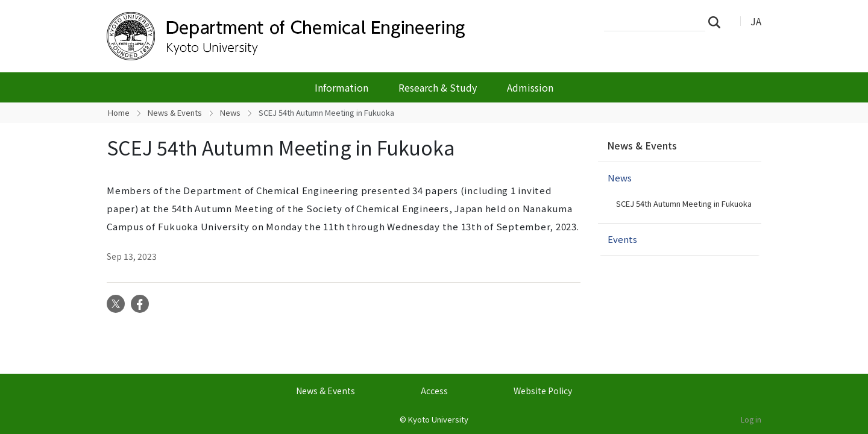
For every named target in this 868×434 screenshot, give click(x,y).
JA (756, 21)
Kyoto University (438, 419)
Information (341, 87)
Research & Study (438, 87)
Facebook (140, 304)
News (230, 112)
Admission (530, 87)
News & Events (175, 112)
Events (622, 239)
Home (119, 112)
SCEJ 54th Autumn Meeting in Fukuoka (684, 203)
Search (718, 22)
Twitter (116, 304)
